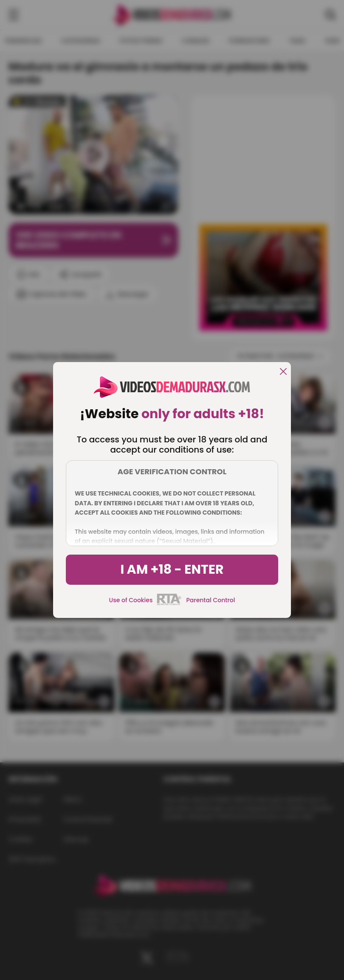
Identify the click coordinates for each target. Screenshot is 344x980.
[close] (283, 372)
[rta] (169, 604)
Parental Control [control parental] (210, 600)
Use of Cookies (131, 600)
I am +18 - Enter (172, 569)
